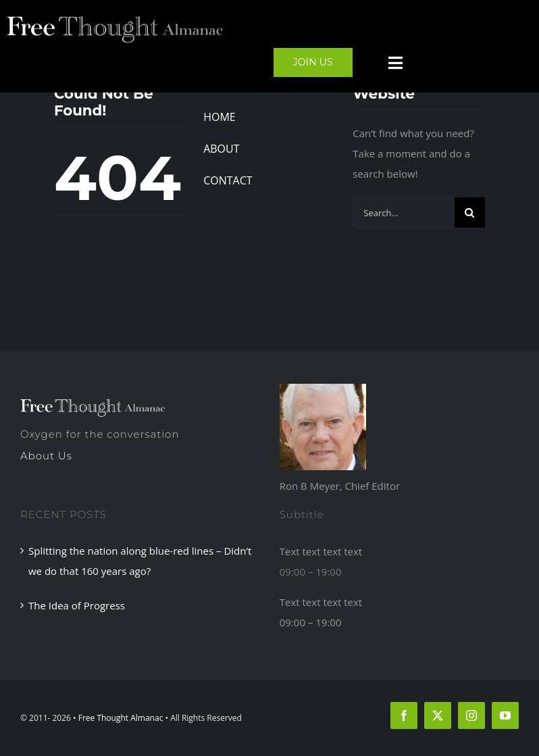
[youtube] (505, 715)
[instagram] (471, 715)
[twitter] (438, 715)
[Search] (470, 212)
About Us (46, 456)
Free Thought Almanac (121, 718)
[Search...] (404, 212)
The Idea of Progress (77, 605)
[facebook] (404, 715)
